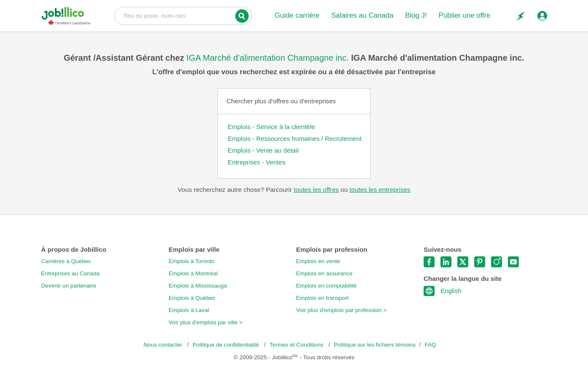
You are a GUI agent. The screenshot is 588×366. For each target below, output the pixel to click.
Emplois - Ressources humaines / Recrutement (294, 139)
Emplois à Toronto (192, 261)
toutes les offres (316, 190)
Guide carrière (297, 15)
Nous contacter (164, 345)
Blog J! (416, 15)
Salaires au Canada (362, 15)
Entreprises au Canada (71, 273)
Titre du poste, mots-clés (183, 15)
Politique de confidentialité (227, 345)
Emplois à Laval (189, 310)
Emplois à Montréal (193, 273)
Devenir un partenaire (69, 286)
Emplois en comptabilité (327, 286)
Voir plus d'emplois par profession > (342, 310)
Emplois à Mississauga (198, 286)
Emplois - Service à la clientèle (271, 127)
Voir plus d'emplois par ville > (205, 322)
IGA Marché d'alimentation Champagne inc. (269, 58)
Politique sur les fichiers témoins (375, 345)
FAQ (430, 345)
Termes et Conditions (297, 345)
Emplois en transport (323, 298)
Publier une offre (465, 15)
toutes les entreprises (380, 190)
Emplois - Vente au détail (263, 150)
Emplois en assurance (325, 273)
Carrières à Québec (66, 261)
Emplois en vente (318, 261)
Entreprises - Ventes (256, 162)
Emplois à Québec (192, 298)
